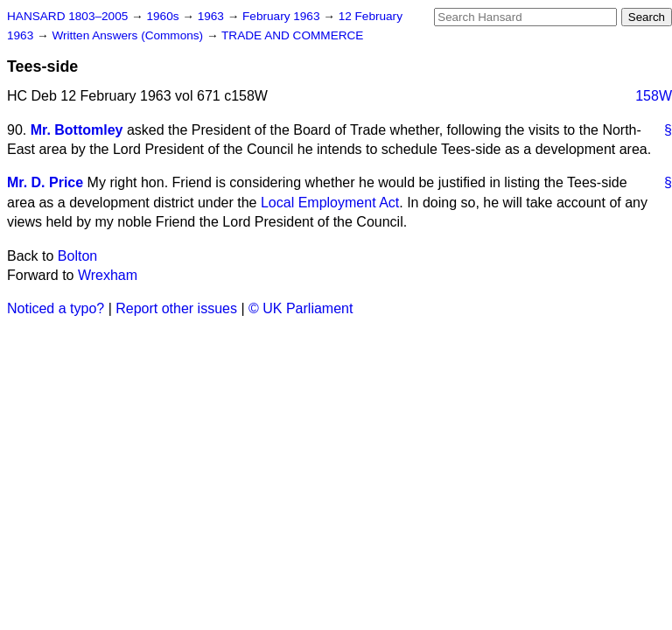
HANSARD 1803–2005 (67, 16)
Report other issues (176, 308)
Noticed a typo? (56, 308)
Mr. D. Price (45, 182)
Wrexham (108, 275)
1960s (164, 16)
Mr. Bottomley (77, 130)
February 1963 (283, 16)
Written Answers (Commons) (129, 35)
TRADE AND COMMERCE (292, 35)
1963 (213, 16)
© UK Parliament (301, 308)
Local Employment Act (330, 203)
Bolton (77, 256)
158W (654, 96)
